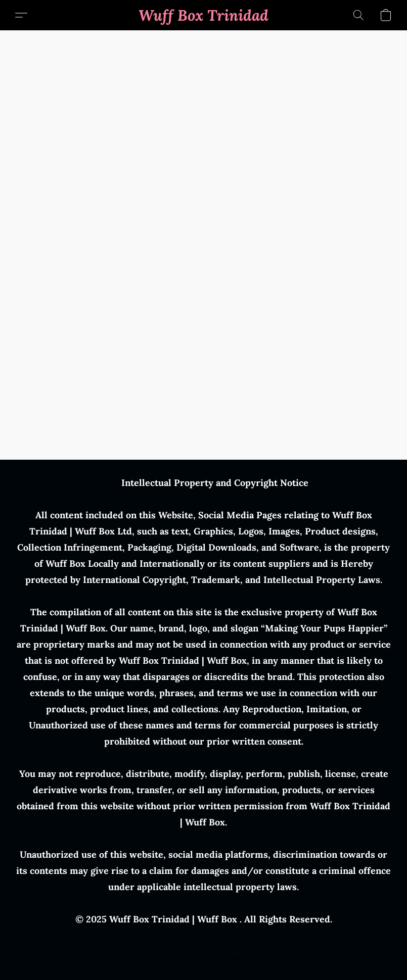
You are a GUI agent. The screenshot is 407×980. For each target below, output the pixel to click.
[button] (203, 15)
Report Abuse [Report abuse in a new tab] (203, 940)
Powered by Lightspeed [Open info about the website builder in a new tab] (203, 958)
